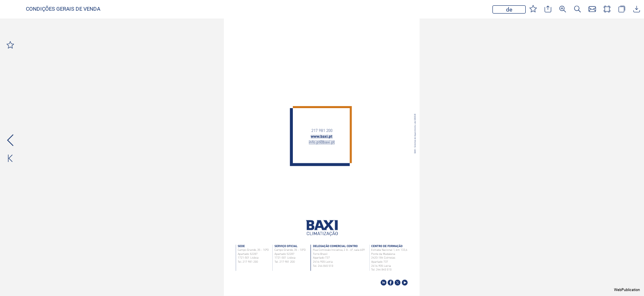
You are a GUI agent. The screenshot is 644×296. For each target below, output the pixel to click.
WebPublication (627, 290)
